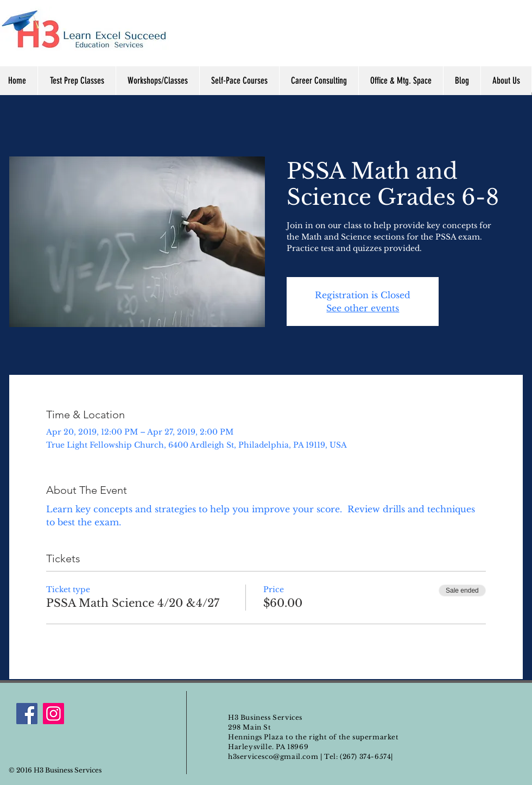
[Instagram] (53, 714)
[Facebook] (27, 714)
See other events (363, 308)
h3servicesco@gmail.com (273, 756)
